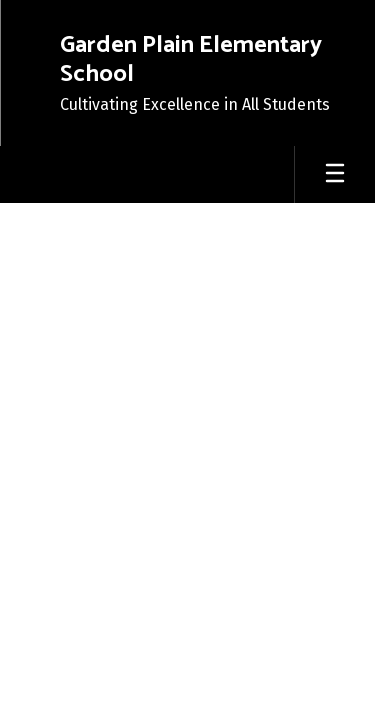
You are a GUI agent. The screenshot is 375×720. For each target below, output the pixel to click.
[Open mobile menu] (335, 174)
